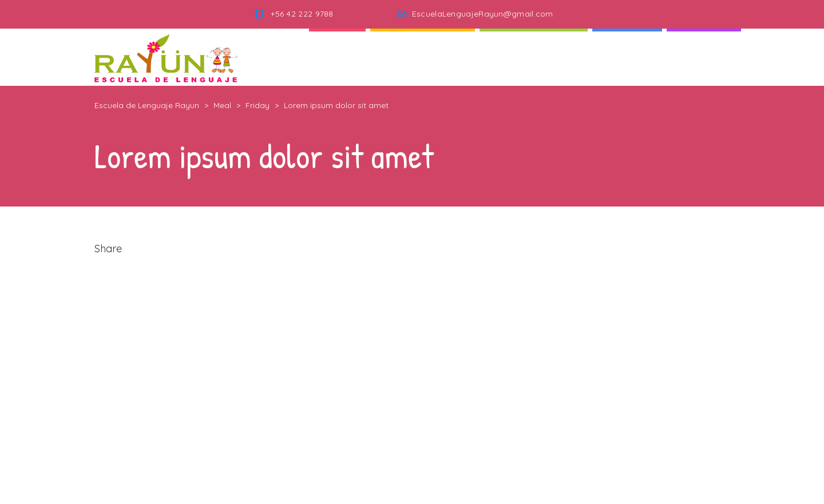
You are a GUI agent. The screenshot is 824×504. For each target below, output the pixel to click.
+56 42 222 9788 (302, 14)
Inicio (337, 57)
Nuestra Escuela (534, 57)
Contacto (704, 57)
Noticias (627, 57)
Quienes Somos (423, 57)
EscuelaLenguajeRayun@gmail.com (483, 14)
